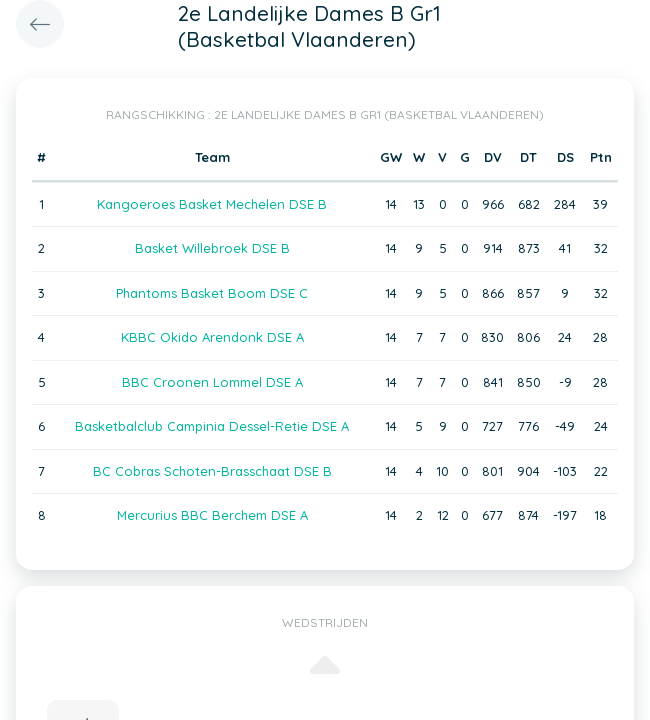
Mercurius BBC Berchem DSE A (212, 515)
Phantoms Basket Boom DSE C (212, 293)
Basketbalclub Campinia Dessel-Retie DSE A (212, 426)
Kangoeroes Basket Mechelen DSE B (212, 204)
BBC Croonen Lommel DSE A (212, 382)
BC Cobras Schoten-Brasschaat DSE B (212, 471)
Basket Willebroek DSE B (212, 248)
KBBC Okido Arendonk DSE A (212, 337)
